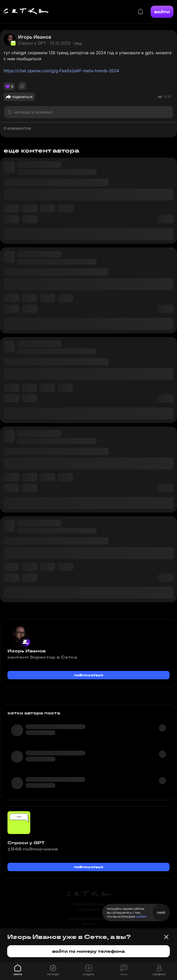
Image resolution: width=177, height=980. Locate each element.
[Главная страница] (26, 12)
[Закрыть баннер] (166, 937)
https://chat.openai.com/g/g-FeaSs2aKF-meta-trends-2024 (61, 71)
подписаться (89, 675)
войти (162, 12)
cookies (141, 916)
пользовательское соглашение (88, 907)
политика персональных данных (89, 921)
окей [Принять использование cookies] (161, 912)
